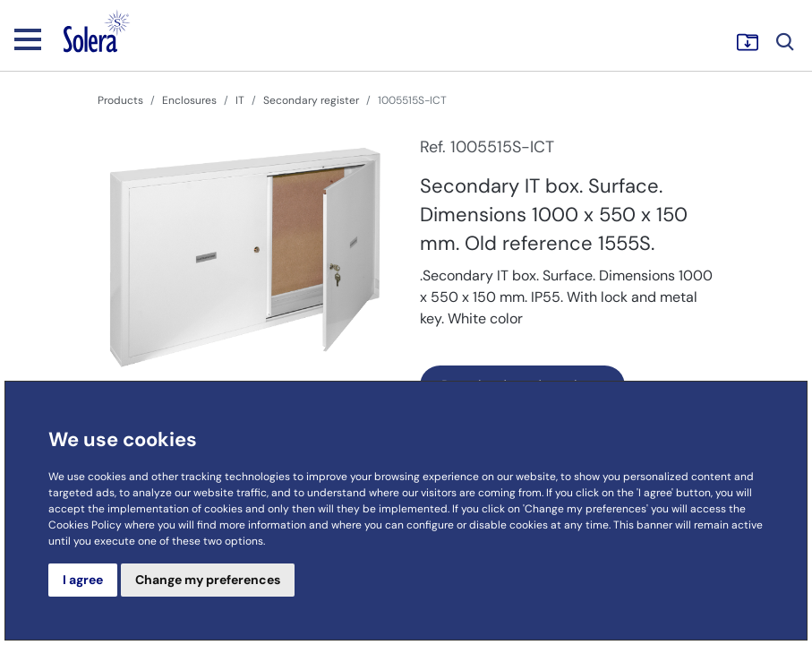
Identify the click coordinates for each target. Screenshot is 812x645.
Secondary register (311, 100)
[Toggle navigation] (28, 39)
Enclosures (189, 100)
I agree (83, 580)
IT (240, 100)
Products (120, 100)
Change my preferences (208, 580)
